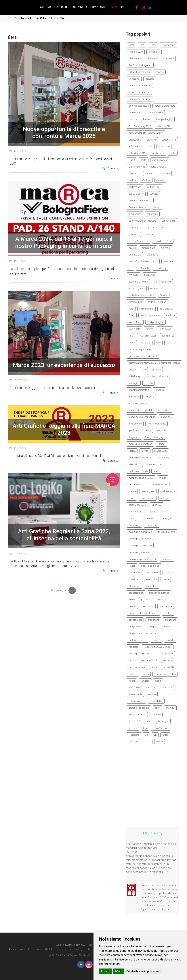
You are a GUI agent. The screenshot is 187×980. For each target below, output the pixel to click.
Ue (146, 735)
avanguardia (156, 113)
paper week (135, 573)
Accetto (106, 971)
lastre (148, 430)
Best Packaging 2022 (140, 126)
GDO (169, 343)
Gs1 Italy (156, 370)
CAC (150, 146)
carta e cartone (160, 160)
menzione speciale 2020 (141, 478)
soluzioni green (136, 701)
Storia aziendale (137, 715)
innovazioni (166, 417)
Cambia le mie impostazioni (143, 971)
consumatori (168, 221)
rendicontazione (137, 667)
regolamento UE (149, 660)
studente (156, 715)
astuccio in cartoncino (140, 85)
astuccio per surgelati (140, 99)
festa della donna (157, 302)
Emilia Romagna (162, 282)
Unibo (165, 735)
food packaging (155, 322)
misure (163, 478)
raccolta (170, 640)
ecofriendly (143, 268)
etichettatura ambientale (141, 295)
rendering (168, 660)
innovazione (164, 410)
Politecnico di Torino (159, 593)
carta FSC (134, 173)
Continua (111, 168)
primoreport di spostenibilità (143, 613)
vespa (160, 742)
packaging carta (166, 532)
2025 (153, 45)
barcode (133, 119)
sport (158, 708)
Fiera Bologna (146, 309)
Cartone (146, 180)
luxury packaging (154, 437)
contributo (134, 227)
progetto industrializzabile (142, 633)
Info (124, 7)
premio (132, 606)
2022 (142, 45)
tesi (145, 728)
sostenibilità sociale (139, 708)
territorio (133, 728)
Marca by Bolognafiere (140, 458)
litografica (134, 437)
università (134, 742)
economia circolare (138, 282)
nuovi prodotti (148, 498)
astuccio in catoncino (139, 92)
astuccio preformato (165, 106)
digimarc (166, 248)
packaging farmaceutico (141, 539)
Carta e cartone (137, 167)
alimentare (154, 52)
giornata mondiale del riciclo (143, 356)
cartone (133, 180)
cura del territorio (163, 241)
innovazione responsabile (142, 417)
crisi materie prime (138, 241)
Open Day (157, 505)
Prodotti (61, 7)
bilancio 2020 (164, 126)
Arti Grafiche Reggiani (140, 65)
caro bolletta (158, 153)
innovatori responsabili (141, 410)
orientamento (135, 512)
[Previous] (72, 590)
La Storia (45, 7)
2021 (131, 45)
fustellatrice (168, 336)
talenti (149, 721)
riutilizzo (145, 681)
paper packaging (150, 566)
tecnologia (163, 721)
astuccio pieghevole (139, 106)
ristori (132, 681)
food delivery (135, 322)
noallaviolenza (168, 491)
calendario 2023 (137, 153)
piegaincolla (150, 579)
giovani (132, 370)
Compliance (98, 7)
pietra (166, 579)
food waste (134, 329)
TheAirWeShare (161, 728)
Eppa (132, 288)
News (115, 7)
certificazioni (154, 187)
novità (132, 498)
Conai (157, 207)
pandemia (167, 559)
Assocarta (134, 79)
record (132, 660)
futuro (132, 343)
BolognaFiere (135, 146)
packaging (167, 518)
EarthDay (168, 261)
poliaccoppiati (136, 593)
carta (173, 153)
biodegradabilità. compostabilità (146, 133)
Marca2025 (135, 464)
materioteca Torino (138, 471)
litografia (161, 430)
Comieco (154, 194)
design (132, 248)
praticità (146, 600)
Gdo (158, 343)
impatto (148, 383)
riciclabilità (169, 667)
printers (168, 613)
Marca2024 (164, 458)
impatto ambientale (139, 390)
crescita (149, 234)
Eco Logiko (150, 275)
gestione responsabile (140, 349)
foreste (149, 329)
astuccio (150, 79)
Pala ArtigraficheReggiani (142, 559)
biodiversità (135, 140)
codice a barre (136, 194)
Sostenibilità (79, 7)
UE (155, 735)
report (154, 667)
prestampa (148, 606)
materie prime (154, 464)
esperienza (156, 288)
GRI (144, 370)
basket (147, 119)
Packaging (134, 525)
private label (135, 620)
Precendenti (59, 591)
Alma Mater (135, 58)
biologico (151, 140)
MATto (157, 471)
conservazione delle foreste (142, 221)
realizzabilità (166, 654)
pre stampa (166, 606)
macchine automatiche (140, 444)
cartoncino (164, 173)
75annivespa (168, 45)
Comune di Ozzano (139, 207)
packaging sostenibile (140, 545)
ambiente (169, 58)
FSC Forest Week (148, 336)
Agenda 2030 (136, 52)
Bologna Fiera (169, 140)
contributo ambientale (156, 227)
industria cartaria (138, 403)
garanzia (146, 343)
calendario (164, 146)
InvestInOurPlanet (157, 424)
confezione (152, 214)
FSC (131, 336)
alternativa (152, 58)
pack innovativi (147, 518)
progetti (153, 627)
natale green (148, 491)
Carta (132, 160)
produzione (153, 620)
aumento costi (136, 113)
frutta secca (165, 329)
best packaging (164, 119)
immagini (134, 383)
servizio (152, 694)
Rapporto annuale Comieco (158, 647)
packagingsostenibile (140, 552)
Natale (132, 491)
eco (130, 268)
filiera (132, 315)
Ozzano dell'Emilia (158, 512)
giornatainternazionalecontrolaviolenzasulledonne (154, 363)
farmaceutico (136, 302)
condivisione (135, 214)
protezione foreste (138, 640)
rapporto (133, 647)
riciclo (146, 674)
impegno (159, 390)
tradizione (134, 735)
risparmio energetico (165, 674)
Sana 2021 (134, 688)
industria (149, 397)
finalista (170, 315)
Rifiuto (118, 971)
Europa (164, 295)
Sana (158, 681)
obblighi (165, 498)
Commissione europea (140, 200)
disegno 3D (152, 255)
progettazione (136, 627)
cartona (149, 173)
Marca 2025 (161, 451)
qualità (156, 640)
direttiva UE (135, 255)
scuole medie (135, 694)
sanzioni (167, 688)
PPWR (132, 600)
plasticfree (152, 586)
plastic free (134, 586)
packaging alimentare (140, 532)
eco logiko (134, 275)
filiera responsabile (150, 315)
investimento (135, 424)
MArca (145, 451)
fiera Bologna (166, 309)
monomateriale (136, 485)
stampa (170, 708)
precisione (161, 600)
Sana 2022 (152, 688)
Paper (132, 566)
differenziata (148, 248)
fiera (131, 309)
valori (148, 742)
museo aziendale (159, 485)
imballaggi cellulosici (157, 376)
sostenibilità (156, 701)
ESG (142, 288)
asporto (160, 72)
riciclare (133, 674)
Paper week (153, 573)
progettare (170, 620)
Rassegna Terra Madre (141, 654)
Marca (132, 451)
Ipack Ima (134, 430)
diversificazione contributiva (143, 261)
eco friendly (160, 268)
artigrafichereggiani (139, 72)
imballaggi (134, 376)
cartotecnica (135, 187)
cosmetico (134, 234)
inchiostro (134, 397)
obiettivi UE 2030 (137, 505)
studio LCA (134, 721)
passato (169, 573)
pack (131, 518)
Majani (161, 444)
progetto (167, 627)
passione (133, 579)
